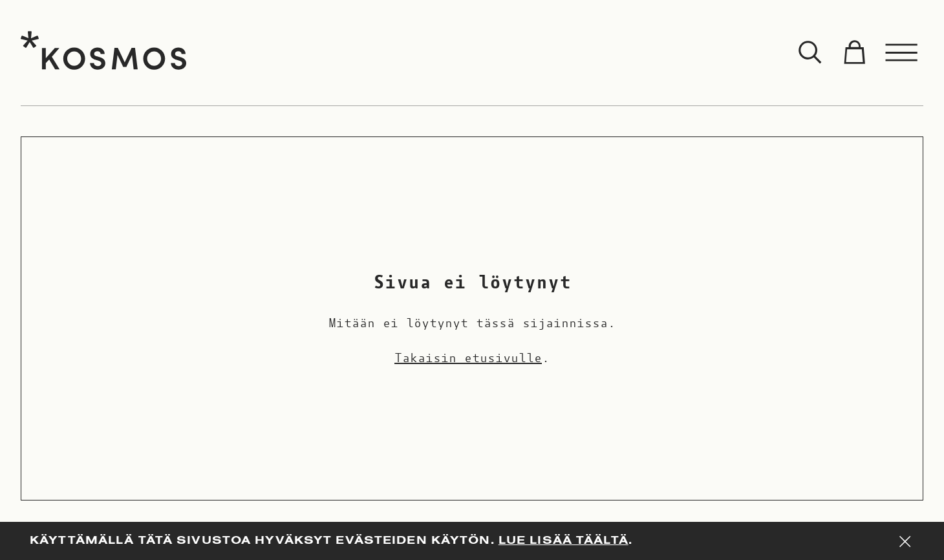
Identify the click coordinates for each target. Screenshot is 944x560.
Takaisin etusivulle (468, 358)
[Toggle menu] (902, 53)
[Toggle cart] (854, 53)
